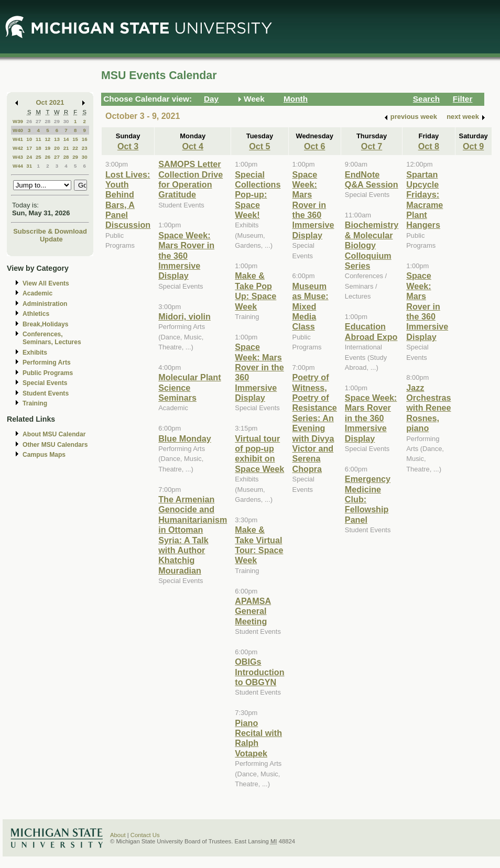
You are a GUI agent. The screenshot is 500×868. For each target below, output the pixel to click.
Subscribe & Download (50, 231)
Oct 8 (429, 146)
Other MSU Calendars (55, 445)
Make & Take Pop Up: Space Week (256, 291)
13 (57, 139)
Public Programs (48, 373)
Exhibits (35, 353)
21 (66, 148)
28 (47, 121)
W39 (18, 121)
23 (85, 148)
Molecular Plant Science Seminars (189, 387)
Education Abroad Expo (371, 331)
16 (85, 139)
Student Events (46, 393)
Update (51, 239)
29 (57, 121)
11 (39, 139)
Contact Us (145, 835)
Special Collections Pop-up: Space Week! (258, 195)
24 (29, 157)
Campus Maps (44, 455)
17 (29, 148)
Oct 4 (193, 146)
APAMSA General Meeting (253, 611)
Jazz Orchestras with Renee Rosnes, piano (428, 408)
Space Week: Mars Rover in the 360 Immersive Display (186, 256)
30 (66, 121)
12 (47, 139)
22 (75, 148)
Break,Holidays (46, 324)
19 (47, 148)
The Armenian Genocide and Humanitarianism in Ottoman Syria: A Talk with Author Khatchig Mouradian (193, 535)
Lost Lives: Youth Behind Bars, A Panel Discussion (128, 200)
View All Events (46, 283)
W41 (18, 139)
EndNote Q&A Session (372, 179)
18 (39, 148)
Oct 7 (372, 146)
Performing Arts (47, 362)
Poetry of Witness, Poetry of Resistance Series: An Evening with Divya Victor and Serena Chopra (315, 423)
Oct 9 (473, 146)
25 (39, 157)
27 (39, 121)
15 (75, 139)
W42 (18, 148)
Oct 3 (128, 146)
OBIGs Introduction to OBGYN (259, 672)
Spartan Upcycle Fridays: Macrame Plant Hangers (425, 200)
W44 (18, 166)
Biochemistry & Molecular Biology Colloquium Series (372, 245)
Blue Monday (185, 438)
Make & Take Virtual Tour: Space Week (259, 545)
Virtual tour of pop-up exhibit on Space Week (259, 454)
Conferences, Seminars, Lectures (52, 338)
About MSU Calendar (54, 434)
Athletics (36, 314)
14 (66, 139)
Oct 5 (259, 146)
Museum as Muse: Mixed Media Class (311, 306)
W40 (18, 130)
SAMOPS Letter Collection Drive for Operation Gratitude (191, 179)
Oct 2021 (50, 102)
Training (35, 403)
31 (29, 166)
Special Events (45, 383)
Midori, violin (184, 316)
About (118, 835)
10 (29, 139)
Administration (45, 304)
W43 (18, 157)
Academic (37, 293)
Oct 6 (314, 146)
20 (57, 148)
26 (29, 121)
